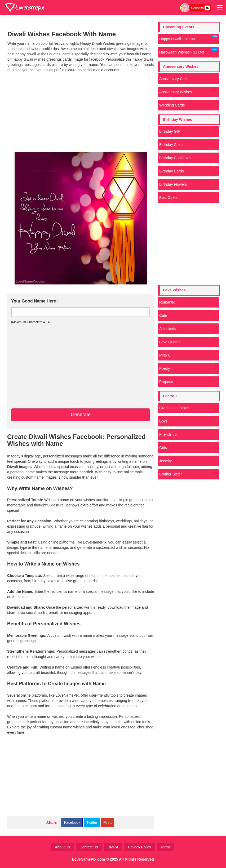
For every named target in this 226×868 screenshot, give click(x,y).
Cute (163, 315)
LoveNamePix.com (89, 859)
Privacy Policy (139, 847)
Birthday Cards (172, 171)
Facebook (72, 822)
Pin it (107, 822)
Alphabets (167, 329)
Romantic (167, 302)
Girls (163, 448)
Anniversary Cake (174, 79)
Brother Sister (171, 474)
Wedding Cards (172, 105)
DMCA (113, 847)
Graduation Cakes (174, 408)
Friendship (168, 434)
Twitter (92, 822)
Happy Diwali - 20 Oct (188, 38)
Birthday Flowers (173, 184)
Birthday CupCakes (175, 158)
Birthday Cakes (172, 145)
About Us (63, 847)
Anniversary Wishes (176, 92)
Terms (166, 847)
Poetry (165, 368)
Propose (166, 382)
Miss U (165, 355)
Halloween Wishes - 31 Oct (188, 51)
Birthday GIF (170, 131)
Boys (163, 421)
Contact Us (89, 847)
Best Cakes (169, 198)
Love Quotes (170, 342)
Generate (81, 415)
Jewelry (165, 461)
